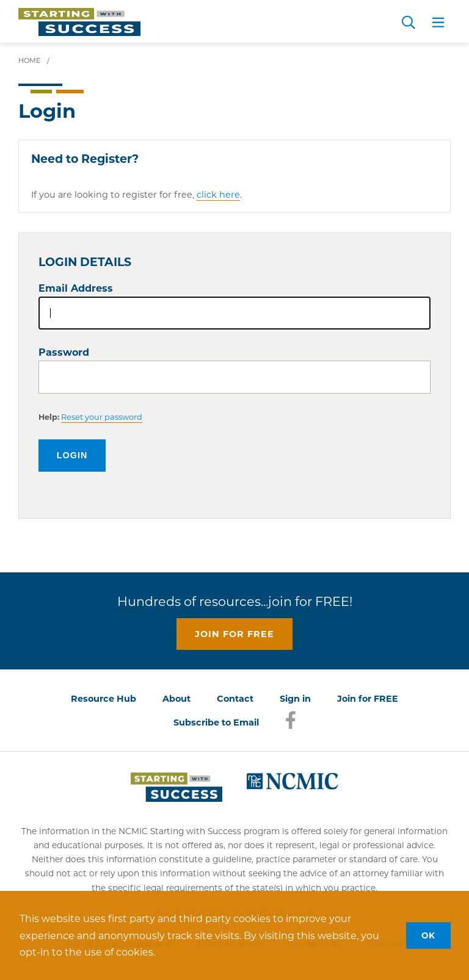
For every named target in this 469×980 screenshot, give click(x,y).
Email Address (76, 288)
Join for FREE (368, 699)
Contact (235, 699)
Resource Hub (104, 699)
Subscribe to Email (216, 722)
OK (428, 935)
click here (218, 195)
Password (64, 352)
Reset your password (102, 417)
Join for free (234, 634)
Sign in (295, 699)
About (176, 699)
